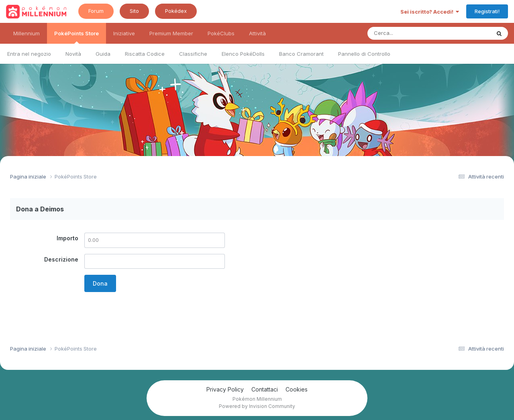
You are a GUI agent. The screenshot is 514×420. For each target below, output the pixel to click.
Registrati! (487, 11)
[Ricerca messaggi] (410, 33)
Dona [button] (100, 283)
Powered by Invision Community (257, 406)
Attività (257, 33)
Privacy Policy (225, 389)
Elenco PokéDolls (243, 54)
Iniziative (124, 33)
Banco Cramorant (301, 54)
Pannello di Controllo (364, 54)
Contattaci (265, 389)
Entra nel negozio (29, 54)
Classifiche (193, 54)
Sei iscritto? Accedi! (430, 12)
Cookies (297, 389)
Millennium (27, 33)
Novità (73, 54)
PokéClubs (221, 33)
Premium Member (171, 33)
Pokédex (176, 11)
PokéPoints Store (76, 37)
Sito (134, 11)
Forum (96, 11)
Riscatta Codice (145, 54)
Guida (103, 54)
